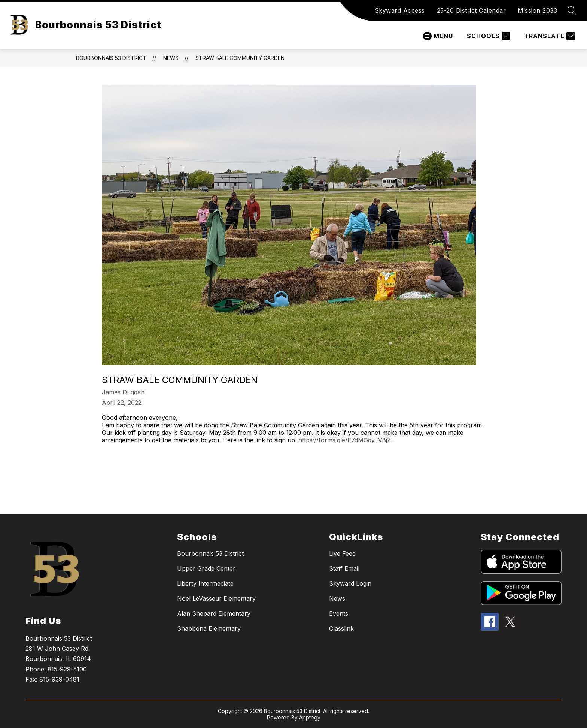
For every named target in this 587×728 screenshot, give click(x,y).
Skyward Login (350, 583)
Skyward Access (400, 10)
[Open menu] (438, 36)
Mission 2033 (537, 10)
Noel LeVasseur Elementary (216, 598)
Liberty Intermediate (205, 583)
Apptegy (310, 717)
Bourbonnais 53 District (111, 58)
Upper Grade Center (206, 568)
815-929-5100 (67, 669)
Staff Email (344, 568)
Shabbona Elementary (209, 628)
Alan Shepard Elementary (214, 613)
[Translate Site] (549, 36)
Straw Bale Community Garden (240, 58)
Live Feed (342, 553)
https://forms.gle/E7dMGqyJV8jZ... (347, 440)
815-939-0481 (59, 679)
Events (339, 613)
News (171, 58)
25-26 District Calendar (472, 10)
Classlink (341, 628)
